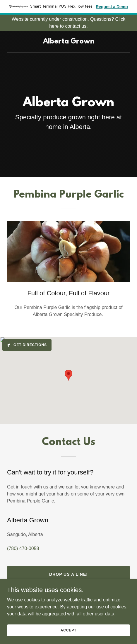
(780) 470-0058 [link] (23, 548)
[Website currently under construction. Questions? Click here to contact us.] (68, 23)
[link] (69, 42)
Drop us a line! (68, 574)
